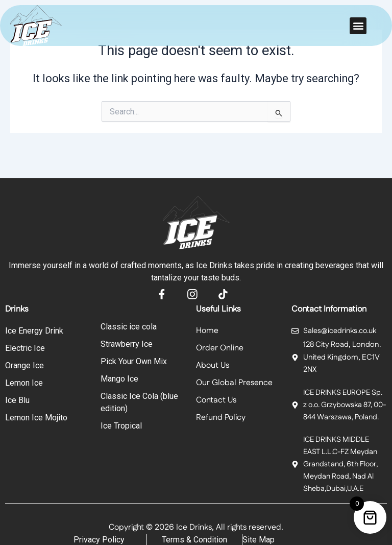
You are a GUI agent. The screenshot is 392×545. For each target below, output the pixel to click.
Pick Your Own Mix (134, 361)
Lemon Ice (24, 383)
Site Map (259, 539)
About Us (213, 365)
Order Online (220, 348)
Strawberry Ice (127, 344)
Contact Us (216, 400)
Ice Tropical (121, 426)
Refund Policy (221, 418)
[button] (358, 26)
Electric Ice (25, 348)
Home (207, 331)
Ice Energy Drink (34, 331)
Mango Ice (119, 379)
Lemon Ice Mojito (36, 418)
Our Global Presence (234, 383)
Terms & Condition (194, 539)
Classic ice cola (129, 327)
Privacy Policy (99, 539)
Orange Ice (24, 365)
